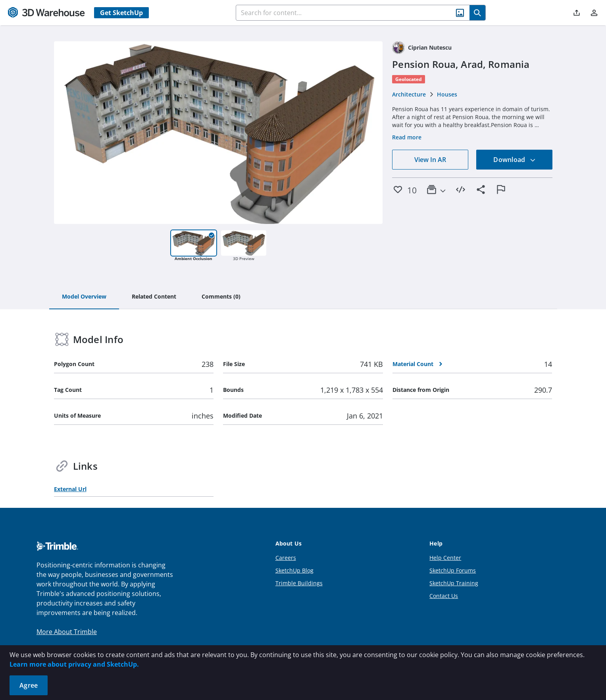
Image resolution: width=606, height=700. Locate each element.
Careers (286, 558)
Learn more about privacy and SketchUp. (74, 664)
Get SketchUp (121, 13)
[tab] (84, 297)
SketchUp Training (454, 583)
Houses (447, 94)
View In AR (430, 160)
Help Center (445, 558)
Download (514, 160)
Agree (29, 685)
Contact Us (444, 596)
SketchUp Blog (294, 570)
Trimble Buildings (299, 583)
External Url (70, 489)
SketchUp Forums (453, 570)
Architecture (409, 94)
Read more (407, 137)
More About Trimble (67, 632)
